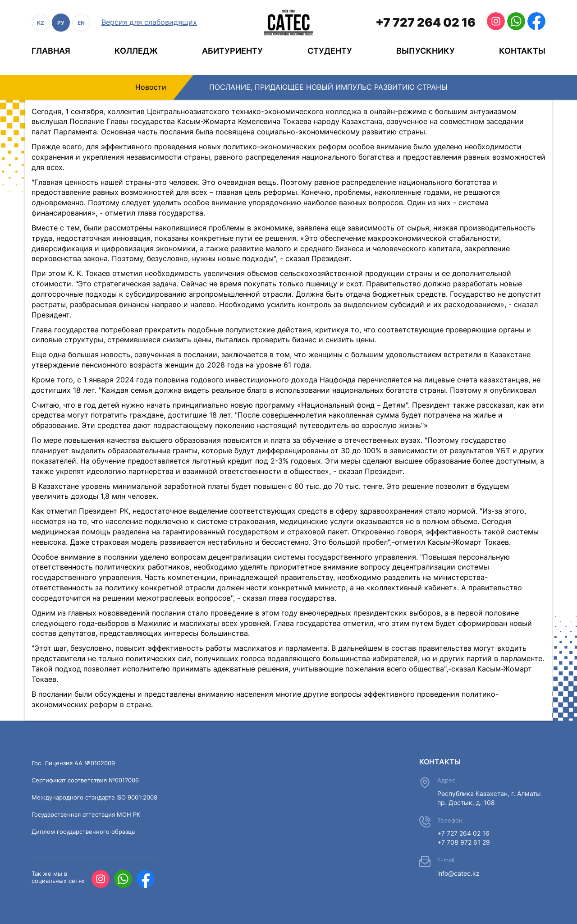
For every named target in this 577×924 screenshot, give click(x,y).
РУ (61, 23)
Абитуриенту (232, 51)
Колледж (136, 51)
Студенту (330, 51)
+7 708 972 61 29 (464, 842)
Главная (51, 51)
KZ (41, 23)
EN (81, 23)
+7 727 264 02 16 (426, 22)
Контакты (522, 51)
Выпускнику (426, 51)
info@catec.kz (458, 873)
